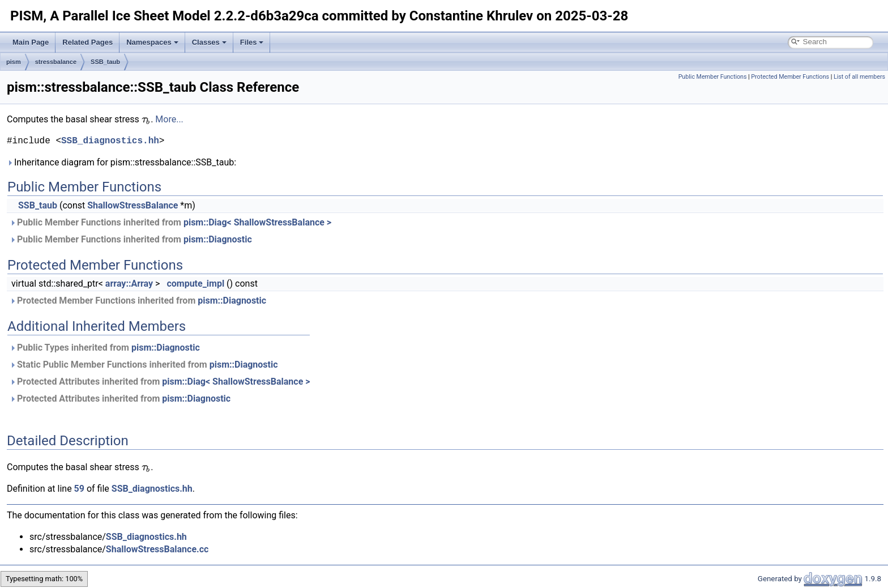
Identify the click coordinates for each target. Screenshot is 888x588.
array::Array (129, 284)
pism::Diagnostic (218, 239)
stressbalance (56, 62)
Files (252, 42)
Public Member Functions (713, 77)
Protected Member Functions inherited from (138, 301)
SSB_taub (105, 62)
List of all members (859, 77)
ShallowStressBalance (133, 205)
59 (79, 489)
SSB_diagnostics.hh (110, 141)
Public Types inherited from (105, 348)
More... (169, 119)
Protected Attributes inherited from (160, 382)
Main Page (31, 42)
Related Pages (87, 42)
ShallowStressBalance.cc (157, 549)
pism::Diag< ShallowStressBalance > (257, 222)
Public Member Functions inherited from (170, 222)
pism (14, 62)
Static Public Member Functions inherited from (144, 365)
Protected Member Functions (790, 77)
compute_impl (195, 284)
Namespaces (152, 42)
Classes (209, 42)
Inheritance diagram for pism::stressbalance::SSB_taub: (121, 162)
